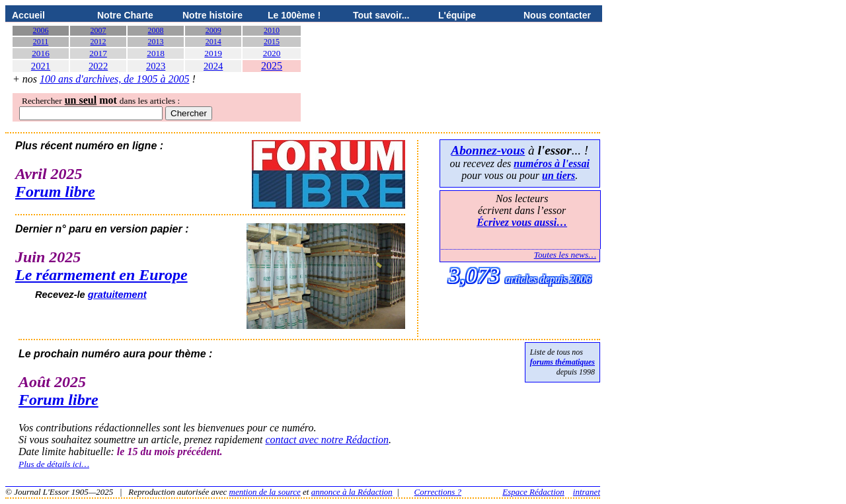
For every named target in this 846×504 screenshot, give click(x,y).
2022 (98, 66)
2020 (272, 53)
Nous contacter (557, 15)
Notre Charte (125, 15)
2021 (41, 66)
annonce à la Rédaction (352, 492)
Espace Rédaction (533, 492)
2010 (272, 30)
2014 (213, 42)
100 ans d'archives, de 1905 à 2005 (114, 79)
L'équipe (457, 15)
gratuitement (117, 295)
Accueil (28, 15)
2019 (213, 53)
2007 (98, 30)
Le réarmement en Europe (101, 275)
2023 (156, 66)
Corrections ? (438, 492)
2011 (41, 42)
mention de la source (265, 492)
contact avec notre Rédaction (327, 440)
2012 (98, 42)
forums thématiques (562, 362)
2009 (213, 30)
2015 (272, 42)
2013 (156, 42)
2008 (156, 30)
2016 (41, 53)
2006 (41, 30)
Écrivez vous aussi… (522, 222)
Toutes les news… (565, 255)
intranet (587, 492)
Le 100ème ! (294, 15)
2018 (156, 53)
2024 (213, 66)
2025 (272, 66)
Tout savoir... (381, 15)
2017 (98, 53)
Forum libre (55, 192)
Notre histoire (212, 15)
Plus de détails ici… (54, 464)
